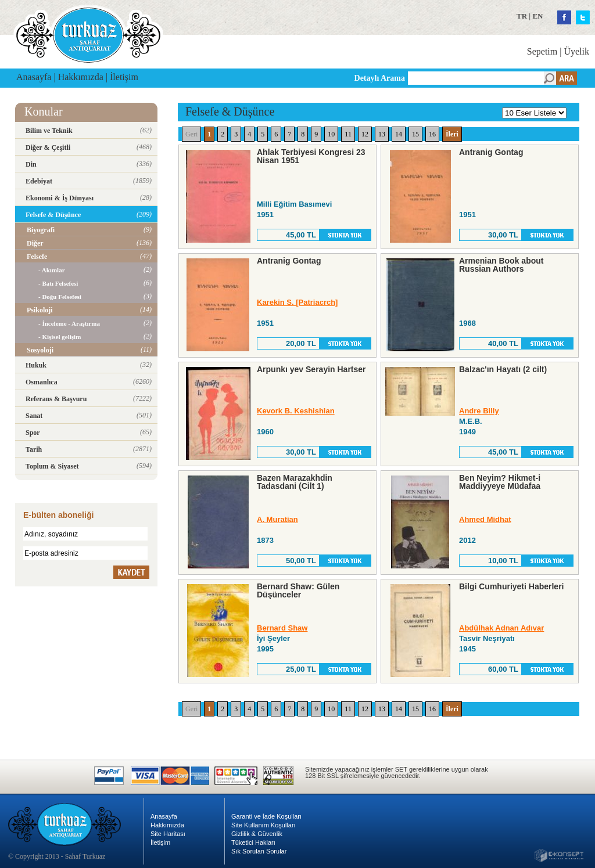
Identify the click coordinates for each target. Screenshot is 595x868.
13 (382, 134)
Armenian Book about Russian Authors (501, 265)
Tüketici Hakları (253, 842)
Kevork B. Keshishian (296, 411)
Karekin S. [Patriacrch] (297, 302)
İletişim (124, 77)
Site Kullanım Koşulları (264, 825)
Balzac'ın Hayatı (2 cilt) (503, 369)
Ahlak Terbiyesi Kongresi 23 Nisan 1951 (311, 156)
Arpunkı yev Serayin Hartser (311, 369)
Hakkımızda (81, 77)
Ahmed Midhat (485, 519)
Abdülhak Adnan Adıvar (501, 628)
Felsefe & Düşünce (230, 111)
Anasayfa (34, 77)
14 (399, 134)
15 (415, 134)
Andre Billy (479, 411)
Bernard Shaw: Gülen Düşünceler (298, 590)
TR (522, 16)
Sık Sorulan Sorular (259, 851)
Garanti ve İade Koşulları (266, 816)
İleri (452, 134)
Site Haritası (168, 834)
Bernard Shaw (282, 628)
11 (348, 134)
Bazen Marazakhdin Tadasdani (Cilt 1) (295, 482)
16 (432, 134)
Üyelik (576, 51)
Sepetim (542, 51)
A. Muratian (277, 519)
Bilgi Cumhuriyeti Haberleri (511, 586)
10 (331, 134)
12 (365, 134)
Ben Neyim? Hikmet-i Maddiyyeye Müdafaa (500, 482)
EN (537, 16)
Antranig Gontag (491, 152)
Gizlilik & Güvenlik (257, 834)
